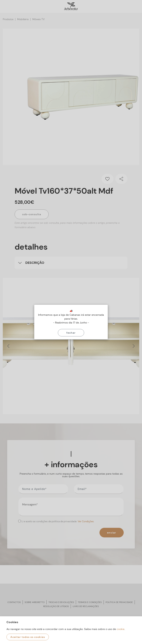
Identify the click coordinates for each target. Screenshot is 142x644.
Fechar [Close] (71, 333)
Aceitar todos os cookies (28, 637)
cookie (121, 629)
